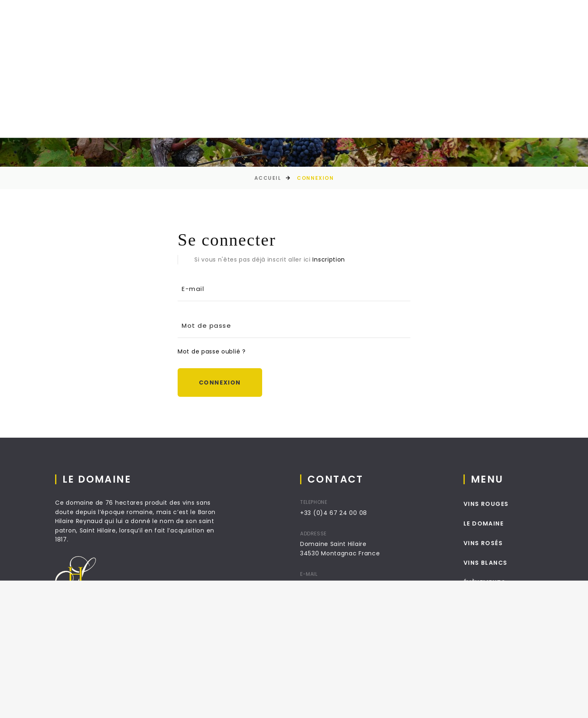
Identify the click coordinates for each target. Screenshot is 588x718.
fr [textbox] (541, 35)
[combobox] (540, 36)
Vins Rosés (492, 543)
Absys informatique (197, 705)
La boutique (227, 37)
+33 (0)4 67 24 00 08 (338, 513)
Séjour (341, 37)
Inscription (329, 259)
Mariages (389, 37)
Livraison (290, 705)
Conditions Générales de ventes (400, 705)
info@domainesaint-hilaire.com (354, 584)
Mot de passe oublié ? (212, 351)
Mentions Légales (330, 705)
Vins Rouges (494, 504)
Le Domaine (166, 37)
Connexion (220, 382)
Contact (441, 37)
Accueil (114, 37)
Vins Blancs (494, 563)
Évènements (288, 37)
